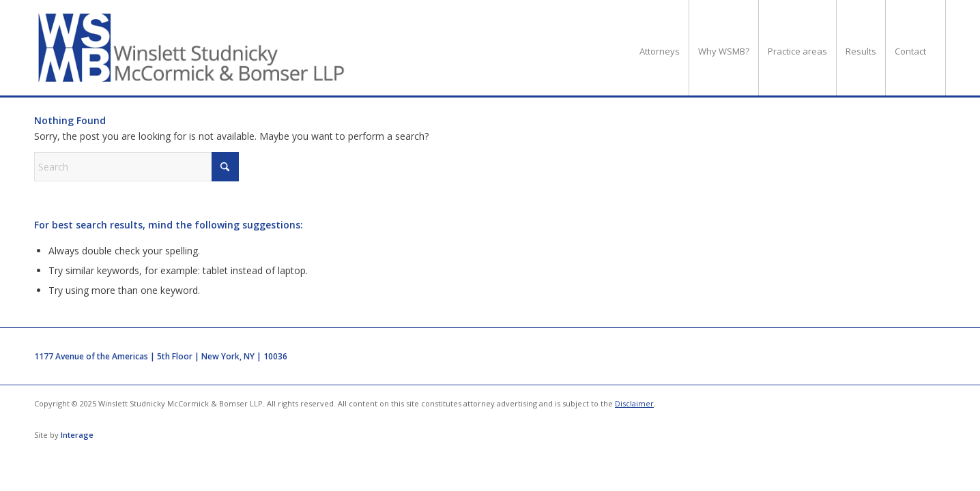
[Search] (136, 167)
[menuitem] (660, 48)
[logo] (192, 48)
